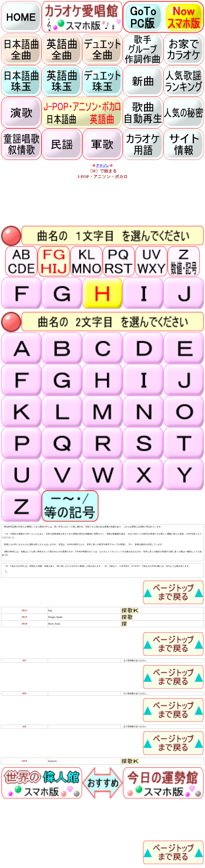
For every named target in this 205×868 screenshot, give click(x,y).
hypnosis (53, 761)
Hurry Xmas (54, 624)
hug (50, 610)
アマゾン (102, 166)
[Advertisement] (79, 203)
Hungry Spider (55, 617)
